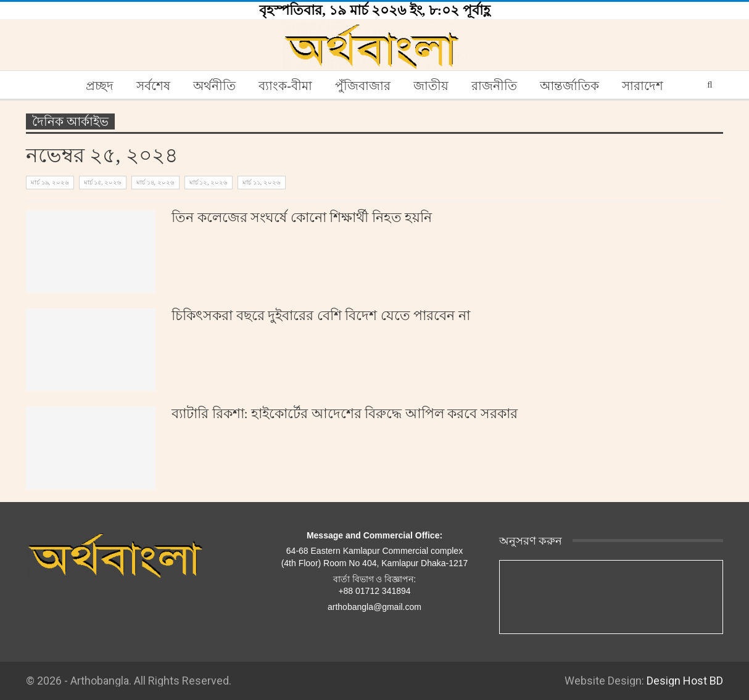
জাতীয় (431, 86)
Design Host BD (685, 681)
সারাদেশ (643, 86)
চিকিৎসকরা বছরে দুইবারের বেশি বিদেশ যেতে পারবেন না (321, 315)
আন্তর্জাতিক (569, 86)
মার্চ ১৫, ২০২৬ (103, 182)
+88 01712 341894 (374, 591)
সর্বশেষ (153, 86)
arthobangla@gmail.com (374, 607)
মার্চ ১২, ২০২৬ (209, 182)
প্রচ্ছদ (100, 86)
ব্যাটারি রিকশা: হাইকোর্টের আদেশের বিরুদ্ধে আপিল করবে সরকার (345, 414)
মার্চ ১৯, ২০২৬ (50, 182)
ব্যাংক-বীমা (285, 86)
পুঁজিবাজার (363, 86)
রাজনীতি (494, 86)
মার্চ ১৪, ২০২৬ (155, 182)
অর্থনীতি (214, 86)
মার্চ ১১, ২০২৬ (262, 182)
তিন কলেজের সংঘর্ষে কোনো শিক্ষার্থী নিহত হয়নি (302, 217)
